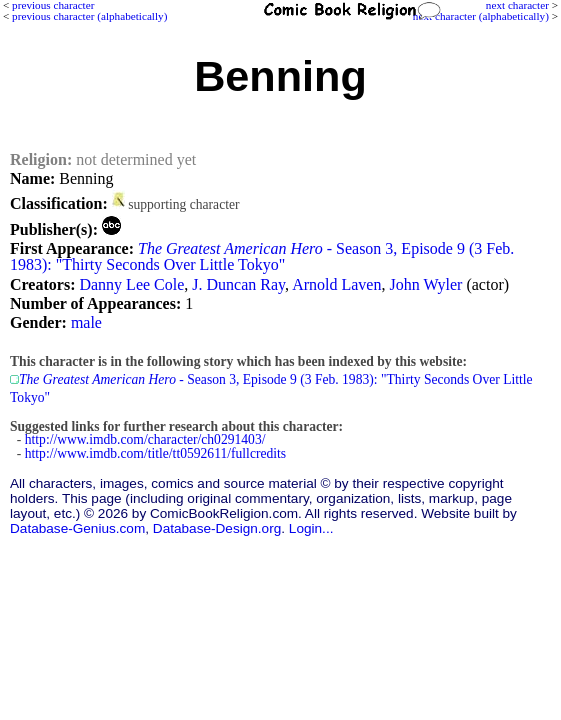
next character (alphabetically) (481, 16)
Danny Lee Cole (131, 284)
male (86, 322)
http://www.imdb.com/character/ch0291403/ (145, 439)
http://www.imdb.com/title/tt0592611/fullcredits (155, 453)
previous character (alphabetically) (89, 16)
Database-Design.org (217, 528)
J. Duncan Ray (238, 284)
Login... (311, 528)
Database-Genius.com (77, 528)
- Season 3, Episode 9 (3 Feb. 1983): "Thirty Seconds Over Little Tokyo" (262, 256)
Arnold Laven (336, 284)
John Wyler (425, 284)
